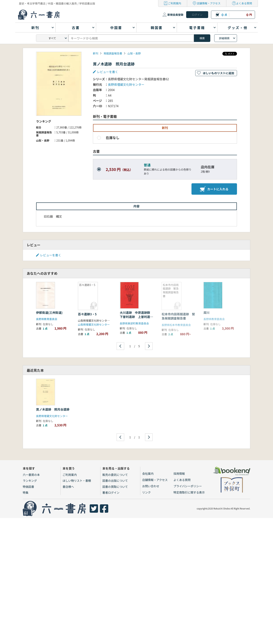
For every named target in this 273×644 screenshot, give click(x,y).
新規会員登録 (175, 15)
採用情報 (179, 474)
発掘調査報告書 (113, 53)
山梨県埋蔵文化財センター (94, 324)
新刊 (96, 53)
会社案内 (148, 474)
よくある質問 (244, 3)
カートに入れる (214, 189)
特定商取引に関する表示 (189, 492)
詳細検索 (224, 38)
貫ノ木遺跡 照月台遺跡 (53, 409)
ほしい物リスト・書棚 (77, 481)
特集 (26, 492)
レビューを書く (107, 72)
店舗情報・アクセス (209, 3)
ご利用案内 (175, 3)
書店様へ (68, 487)
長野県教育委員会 (47, 319)
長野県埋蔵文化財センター (126, 84)
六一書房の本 (31, 475)
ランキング (30, 481)
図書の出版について (115, 481)
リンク (146, 492)
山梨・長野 (134, 53)
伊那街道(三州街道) (49, 313)
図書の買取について (115, 487)
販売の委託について (115, 475)
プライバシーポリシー (188, 486)
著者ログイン (111, 492)
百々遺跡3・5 (87, 314)
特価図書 (28, 487)
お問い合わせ (151, 486)
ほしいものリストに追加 (218, 73)
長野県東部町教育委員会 (134, 323)
